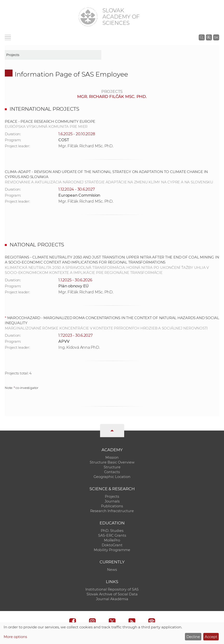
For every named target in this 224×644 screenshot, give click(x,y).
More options (15, 637)
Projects (112, 496)
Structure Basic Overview (112, 462)
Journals (112, 501)
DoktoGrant (112, 545)
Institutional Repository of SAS (112, 589)
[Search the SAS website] (202, 37)
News (112, 570)
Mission (112, 457)
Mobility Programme (112, 550)
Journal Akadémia (112, 599)
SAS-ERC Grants (112, 535)
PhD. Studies (112, 531)
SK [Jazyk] (216, 37)
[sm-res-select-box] (53, 55)
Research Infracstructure (112, 511)
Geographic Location (112, 477)
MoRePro (112, 540)
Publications (112, 506)
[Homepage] (88, 17)
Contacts (112, 472)
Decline (193, 637)
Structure (112, 467)
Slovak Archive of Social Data (112, 594)
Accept (211, 637)
